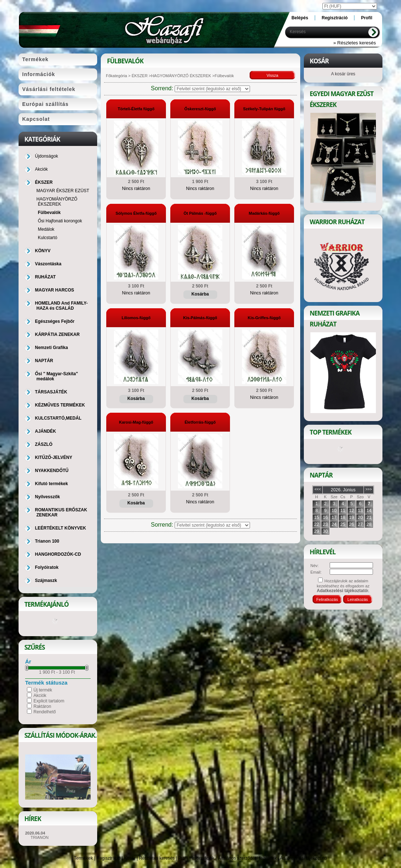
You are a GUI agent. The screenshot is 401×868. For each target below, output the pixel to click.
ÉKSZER (139, 76)
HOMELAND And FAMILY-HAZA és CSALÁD (61, 306)
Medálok (46, 229)
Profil (183, 858)
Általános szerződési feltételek (247, 858)
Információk (203, 858)
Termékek (83, 858)
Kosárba (200, 294)
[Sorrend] (212, 89)
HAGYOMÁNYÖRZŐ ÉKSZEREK (181, 76)
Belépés (300, 18)
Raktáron (42, 706)
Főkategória (116, 76)
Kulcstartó (47, 238)
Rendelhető (45, 712)
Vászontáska (48, 264)
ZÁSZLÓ (44, 444)
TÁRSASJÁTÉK (51, 392)
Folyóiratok (47, 567)
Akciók (40, 695)
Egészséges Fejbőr (55, 321)
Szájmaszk (46, 580)
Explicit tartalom (49, 701)
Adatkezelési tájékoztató (303, 858)
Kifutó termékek (51, 484)
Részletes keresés (157, 858)
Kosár (130, 858)
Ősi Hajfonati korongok (60, 221)
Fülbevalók (49, 213)
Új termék (43, 690)
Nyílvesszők (47, 497)
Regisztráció (108, 858)
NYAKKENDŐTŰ (52, 471)
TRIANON (40, 837)
